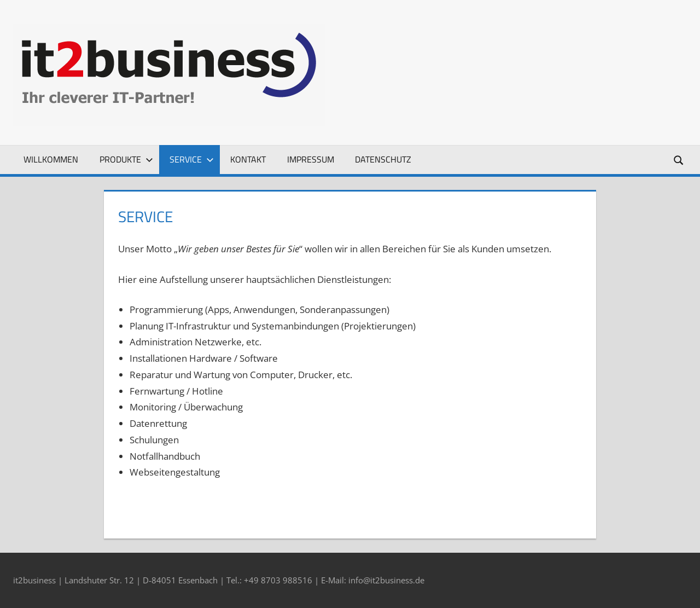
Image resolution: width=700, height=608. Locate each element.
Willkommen (51, 159)
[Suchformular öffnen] (679, 160)
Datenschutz (383, 159)
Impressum (311, 159)
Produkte (126, 159)
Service (192, 159)
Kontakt (248, 159)
